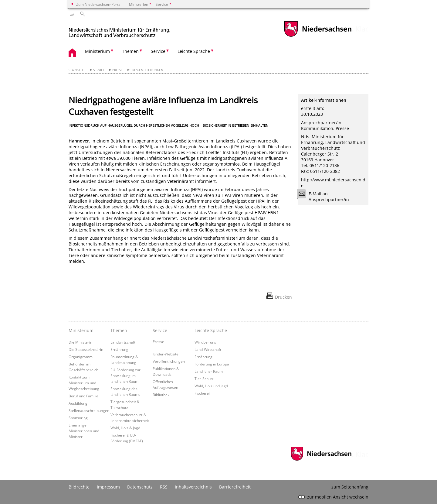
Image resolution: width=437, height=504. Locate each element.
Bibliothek (161, 395)
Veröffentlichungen (169, 361)
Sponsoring (78, 418)
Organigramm (81, 357)
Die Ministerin (80, 342)
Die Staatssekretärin (86, 349)
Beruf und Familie (83, 396)
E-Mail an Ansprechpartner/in (325, 197)
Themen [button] (130, 51)
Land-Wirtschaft (208, 349)
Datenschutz (140, 487)
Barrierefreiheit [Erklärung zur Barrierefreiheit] (235, 487)
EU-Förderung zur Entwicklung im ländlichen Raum (125, 375)
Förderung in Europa (212, 364)
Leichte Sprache (211, 330)
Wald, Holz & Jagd (125, 428)
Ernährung (119, 349)
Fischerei (202, 393)
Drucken (283, 297)
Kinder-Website (166, 354)
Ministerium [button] (97, 51)
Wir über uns (205, 342)
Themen (119, 330)
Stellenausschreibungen (89, 410)
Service (99, 70)
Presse (117, 70)
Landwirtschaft (123, 342)
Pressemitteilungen (147, 70)
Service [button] (158, 51)
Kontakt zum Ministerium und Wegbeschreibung (84, 383)
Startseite (77, 70)
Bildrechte (79, 487)
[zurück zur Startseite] (120, 30)
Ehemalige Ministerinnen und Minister (84, 431)
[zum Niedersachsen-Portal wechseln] (318, 36)
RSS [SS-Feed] (164, 487)
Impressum (108, 487)
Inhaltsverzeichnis (193, 487)
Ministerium (81, 330)
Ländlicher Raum (209, 371)
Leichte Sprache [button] (194, 51)
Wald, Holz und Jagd (211, 386)
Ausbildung (78, 403)
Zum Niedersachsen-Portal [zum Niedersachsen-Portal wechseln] (99, 4)
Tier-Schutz (204, 379)
